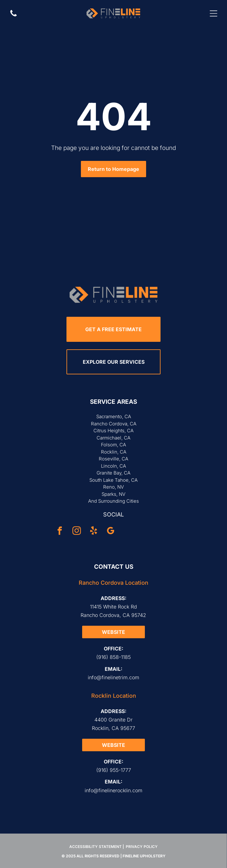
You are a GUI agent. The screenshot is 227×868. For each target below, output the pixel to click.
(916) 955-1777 (114, 770)
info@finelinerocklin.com (113, 790)
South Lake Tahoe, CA (113, 480)
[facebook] (60, 532)
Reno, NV (113, 487)
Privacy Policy (142, 847)
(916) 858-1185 (113, 657)
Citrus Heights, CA (113, 431)
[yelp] (94, 532)
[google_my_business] (111, 532)
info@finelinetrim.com (113, 677)
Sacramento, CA (114, 416)
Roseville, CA (113, 459)
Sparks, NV (113, 494)
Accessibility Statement (95, 847)
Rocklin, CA (114, 452)
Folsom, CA (113, 445)
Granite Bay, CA (113, 473)
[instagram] (77, 532)
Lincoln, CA (113, 466)
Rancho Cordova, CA (114, 424)
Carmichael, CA (113, 438)
